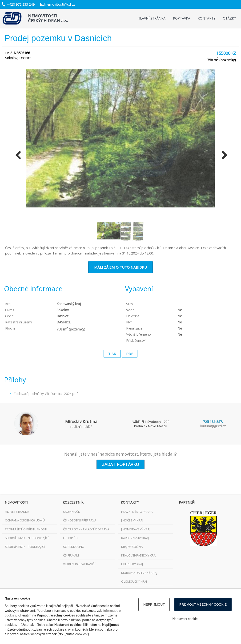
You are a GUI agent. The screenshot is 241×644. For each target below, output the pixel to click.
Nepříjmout (154, 604)
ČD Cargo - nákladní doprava (86, 529)
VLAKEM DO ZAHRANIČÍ (79, 564)
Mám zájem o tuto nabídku (120, 267)
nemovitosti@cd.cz (60, 4)
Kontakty (207, 18)
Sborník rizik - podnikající (25, 547)
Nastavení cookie (185, 619)
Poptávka (182, 18)
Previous (18, 155)
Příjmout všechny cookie (203, 604)
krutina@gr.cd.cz (213, 426)
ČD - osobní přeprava (80, 520)
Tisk (112, 354)
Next (223, 155)
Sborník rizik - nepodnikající (27, 538)
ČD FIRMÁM (71, 555)
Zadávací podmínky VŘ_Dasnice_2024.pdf (46, 394)
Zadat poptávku (120, 464)
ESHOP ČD (70, 538)
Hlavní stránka (152, 18)
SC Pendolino (74, 547)
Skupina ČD (72, 512)
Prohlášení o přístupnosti (26, 529)
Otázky (229, 18)
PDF (130, 354)
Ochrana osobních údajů (25, 520)
